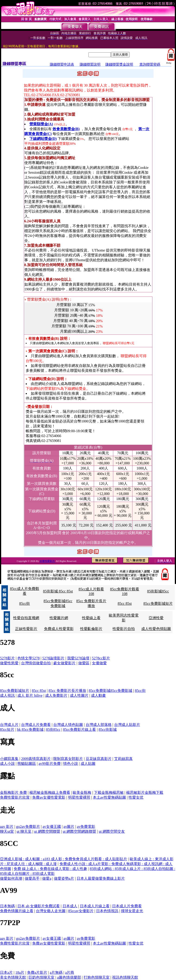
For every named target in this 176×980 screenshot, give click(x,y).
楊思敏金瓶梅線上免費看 (50, 793)
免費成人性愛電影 (59, 629)
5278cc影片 (101, 658)
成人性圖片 (79, 695)
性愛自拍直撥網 (26, 618)
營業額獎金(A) (41, 124)
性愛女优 (136, 797)
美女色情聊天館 (13, 977)
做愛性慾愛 (9, 663)
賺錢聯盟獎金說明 (119, 64)
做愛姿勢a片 (64, 878)
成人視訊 (7, 695)
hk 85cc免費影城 (30, 729)
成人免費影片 (56, 695)
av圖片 (69, 827)
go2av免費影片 (28, 827)
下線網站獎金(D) (43, 139)
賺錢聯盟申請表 (62, 64)
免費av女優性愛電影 (49, 797)
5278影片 (7, 658)
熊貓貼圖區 (27, 764)
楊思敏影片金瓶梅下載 (145, 793)
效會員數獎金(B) (66, 129)
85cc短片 (7, 729)
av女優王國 (52, 827)
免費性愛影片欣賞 (15, 797)
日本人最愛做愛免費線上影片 (101, 878)
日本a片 (6, 972)
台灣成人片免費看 (36, 725)
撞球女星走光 (132, 911)
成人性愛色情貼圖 (156, 629)
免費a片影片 (37, 972)
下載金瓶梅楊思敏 (109, 793)
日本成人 (70, 906)
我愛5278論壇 (78, 658)
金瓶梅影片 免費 (13, 793)
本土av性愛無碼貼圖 (109, 797)
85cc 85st (125, 603)
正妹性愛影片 (26, 629)
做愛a (47, 878)
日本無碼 (7, 906)
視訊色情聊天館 (125, 977)
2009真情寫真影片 (36, 759)
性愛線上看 (91, 618)
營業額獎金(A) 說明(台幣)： (49, 299)
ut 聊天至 (24, 831)
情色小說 (71, 764)
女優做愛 (99, 663)
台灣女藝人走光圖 (51, 911)
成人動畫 (98, 695)
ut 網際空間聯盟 (47, 831)
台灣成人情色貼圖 (68, 725)
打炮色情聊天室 (97, 977)
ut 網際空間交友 (112, 831)
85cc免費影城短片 (158, 603)
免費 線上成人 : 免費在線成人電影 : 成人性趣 (50, 869)
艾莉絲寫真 (123, 759)
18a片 (20, 972)
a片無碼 (56, 972)
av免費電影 (86, 827)
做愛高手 (32, 878)
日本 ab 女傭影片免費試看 (39, 906)
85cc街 (25, 603)
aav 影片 (7, 827)
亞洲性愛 (156, 618)
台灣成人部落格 (99, 725)
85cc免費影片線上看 (79, 729)
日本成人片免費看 (127, 906)
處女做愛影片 (64, 663)
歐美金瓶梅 (82, 793)
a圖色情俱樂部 (69, 977)
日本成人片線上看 (95, 906)
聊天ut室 (7, 831)
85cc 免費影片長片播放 (67, 691)
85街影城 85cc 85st (58, 591)
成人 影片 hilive (30, 695)
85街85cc (53, 729)
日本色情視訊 (107, 911)
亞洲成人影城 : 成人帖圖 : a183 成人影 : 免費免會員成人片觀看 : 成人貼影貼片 (64, 859)
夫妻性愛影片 (48, 561)
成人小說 (7, 764)
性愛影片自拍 (124, 629)
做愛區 (84, 663)
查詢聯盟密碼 (150, 64)
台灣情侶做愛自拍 (36, 663)
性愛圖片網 (59, 618)
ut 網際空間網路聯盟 (79, 831)
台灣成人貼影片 (127, 725)
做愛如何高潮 (11, 878)
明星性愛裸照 (79, 797)
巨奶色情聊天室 (41, 977)
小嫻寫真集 (9, 759)
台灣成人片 (9, 725)
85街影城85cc (158, 591)
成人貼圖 (88, 764)
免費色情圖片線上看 (17, 911)
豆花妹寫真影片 (99, 759)
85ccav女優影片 (81, 911)
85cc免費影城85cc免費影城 (110, 691)
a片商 (70, 972)
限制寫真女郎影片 (68, 759)
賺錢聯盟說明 (90, 64)
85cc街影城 (108, 729)
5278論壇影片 (53, 658)
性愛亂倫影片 (91, 629)
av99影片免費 (49, 764)
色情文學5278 (28, 658)
